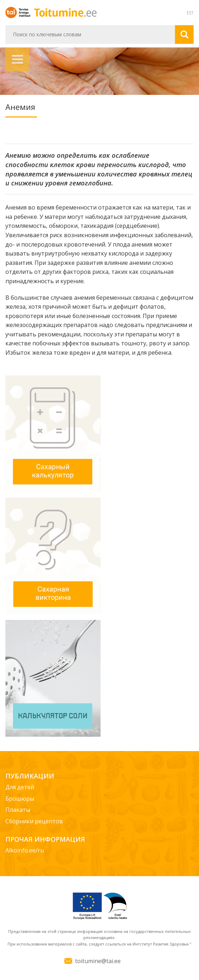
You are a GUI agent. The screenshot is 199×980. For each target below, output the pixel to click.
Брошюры (20, 799)
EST (190, 13)
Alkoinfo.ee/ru (25, 850)
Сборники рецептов (34, 821)
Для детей (20, 787)
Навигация (17, 59)
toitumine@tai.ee (98, 961)
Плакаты (18, 810)
